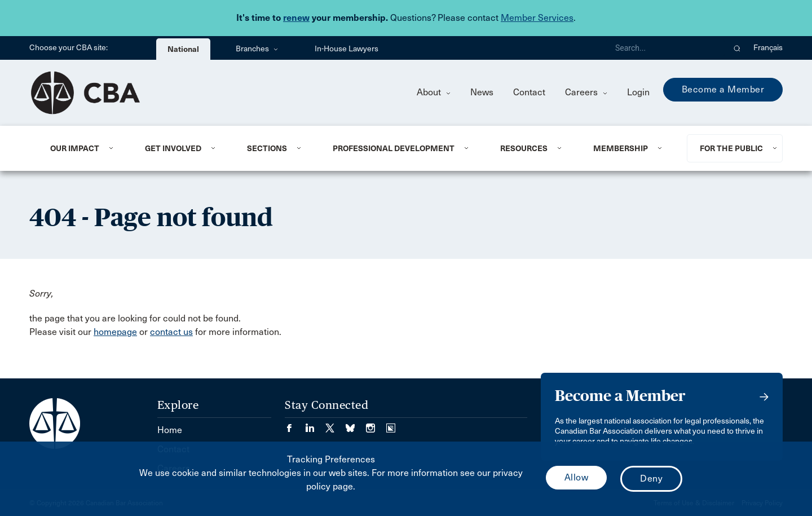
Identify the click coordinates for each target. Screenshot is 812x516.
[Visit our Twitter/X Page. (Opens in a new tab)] (336, 424)
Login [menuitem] (638, 92)
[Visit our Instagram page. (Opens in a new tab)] (376, 424)
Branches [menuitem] (257, 49)
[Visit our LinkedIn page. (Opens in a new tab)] (315, 424)
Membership (621, 148)
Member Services (537, 18)
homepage (115, 332)
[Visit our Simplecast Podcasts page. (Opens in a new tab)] (391, 424)
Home (170, 430)
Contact (529, 92)
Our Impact (75, 148)
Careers (586, 92)
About (434, 92)
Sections (267, 148)
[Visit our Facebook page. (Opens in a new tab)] (295, 424)
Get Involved (173, 148)
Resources (524, 148)
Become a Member (723, 89)
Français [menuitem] (768, 48)
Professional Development (394, 148)
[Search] (665, 48)
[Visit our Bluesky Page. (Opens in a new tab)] (356, 424)
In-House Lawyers (347, 49)
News (482, 92)
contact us (171, 332)
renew (296, 18)
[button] (737, 48)
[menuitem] (84, 148)
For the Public (731, 148)
